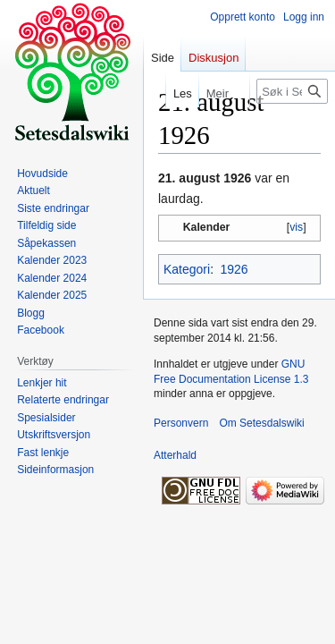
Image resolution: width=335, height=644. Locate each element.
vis (296, 227)
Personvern (181, 423)
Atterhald (175, 455)
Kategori (187, 269)
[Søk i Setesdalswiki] (292, 91)
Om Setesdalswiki (261, 423)
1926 (234, 269)
